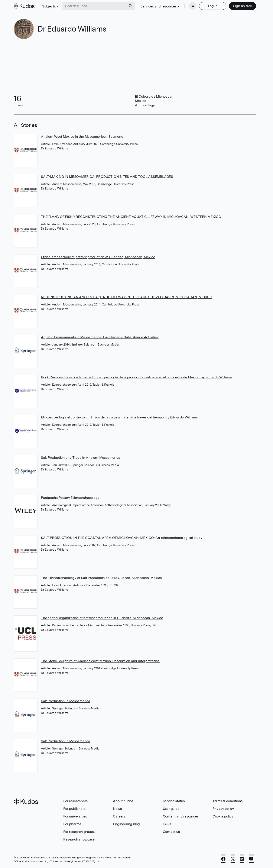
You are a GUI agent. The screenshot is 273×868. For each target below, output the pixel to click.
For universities (75, 816)
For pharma (72, 824)
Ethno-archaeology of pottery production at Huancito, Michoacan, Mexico (98, 257)
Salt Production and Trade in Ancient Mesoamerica (80, 458)
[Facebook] (223, 859)
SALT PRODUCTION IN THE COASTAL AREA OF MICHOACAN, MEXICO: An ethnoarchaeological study (122, 538)
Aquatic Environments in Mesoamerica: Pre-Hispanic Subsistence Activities (100, 337)
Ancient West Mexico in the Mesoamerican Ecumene (82, 137)
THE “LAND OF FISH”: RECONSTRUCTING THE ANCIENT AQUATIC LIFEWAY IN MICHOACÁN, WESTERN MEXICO (131, 217)
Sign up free (243, 6)
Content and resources (181, 816)
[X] (233, 859)
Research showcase (79, 839)
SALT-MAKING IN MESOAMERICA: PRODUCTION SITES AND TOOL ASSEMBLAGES (107, 177)
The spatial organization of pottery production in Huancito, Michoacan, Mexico (102, 618)
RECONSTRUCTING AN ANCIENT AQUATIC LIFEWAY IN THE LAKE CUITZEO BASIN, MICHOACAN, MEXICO (127, 297)
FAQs (167, 824)
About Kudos (123, 801)
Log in (213, 6)
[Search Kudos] (94, 6)
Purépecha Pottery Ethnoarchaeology (70, 498)
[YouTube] (251, 859)
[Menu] (193, 6)
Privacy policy (223, 809)
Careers (119, 816)
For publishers (74, 809)
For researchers (75, 801)
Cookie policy (223, 816)
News (117, 809)
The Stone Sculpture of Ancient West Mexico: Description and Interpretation (100, 661)
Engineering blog (126, 824)
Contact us (171, 832)
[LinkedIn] (242, 859)
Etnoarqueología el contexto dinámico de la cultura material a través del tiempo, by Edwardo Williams (119, 417)
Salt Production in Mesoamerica (66, 701)
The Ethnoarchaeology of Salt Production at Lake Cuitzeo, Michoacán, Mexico (101, 578)
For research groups (79, 832)
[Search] (130, 6)
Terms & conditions (227, 801)
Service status (174, 801)
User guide (171, 809)
